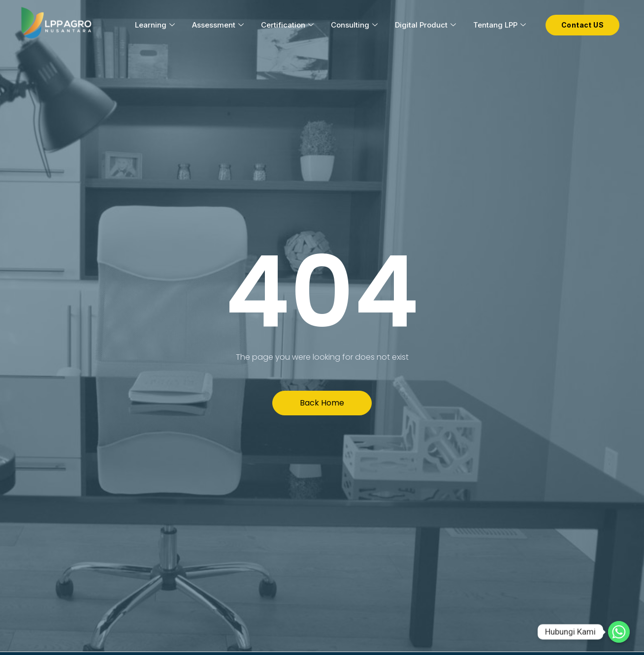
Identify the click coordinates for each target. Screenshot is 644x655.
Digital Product (427, 25)
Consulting (355, 25)
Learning (156, 25)
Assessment (219, 25)
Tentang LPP (501, 25)
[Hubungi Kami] (619, 632)
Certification (289, 25)
